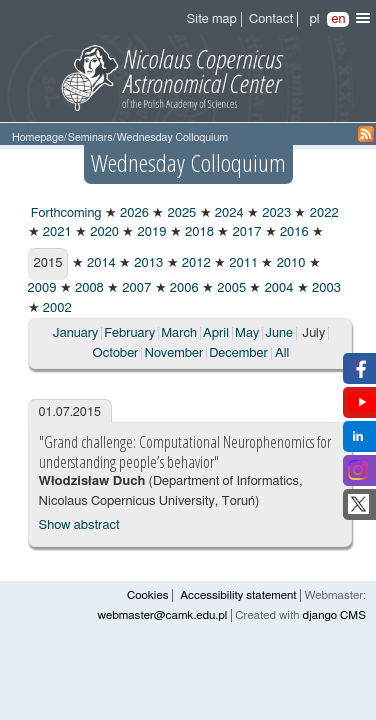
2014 (100, 263)
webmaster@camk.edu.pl (163, 615)
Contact (271, 19)
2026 (133, 213)
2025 (180, 213)
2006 (183, 288)
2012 (195, 263)
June (279, 333)
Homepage (38, 137)
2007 (135, 288)
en (338, 19)
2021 (56, 232)
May (247, 333)
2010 (289, 263)
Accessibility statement (238, 595)
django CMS (334, 615)
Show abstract (79, 525)
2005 (230, 288)
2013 (147, 263)
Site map (212, 19)
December (238, 353)
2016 (293, 232)
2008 (88, 288)
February (129, 333)
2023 (275, 213)
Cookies (147, 595)
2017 (245, 232)
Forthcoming (65, 213)
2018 (198, 232)
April (216, 333)
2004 (277, 288)
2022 (322, 213)
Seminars (90, 137)
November (173, 353)
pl (314, 19)
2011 (242, 263)
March (179, 333)
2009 (42, 288)
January (75, 333)
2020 (103, 232)
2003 (325, 288)
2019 (150, 232)
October (116, 353)
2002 (56, 308)
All (282, 353)
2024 (228, 213)
